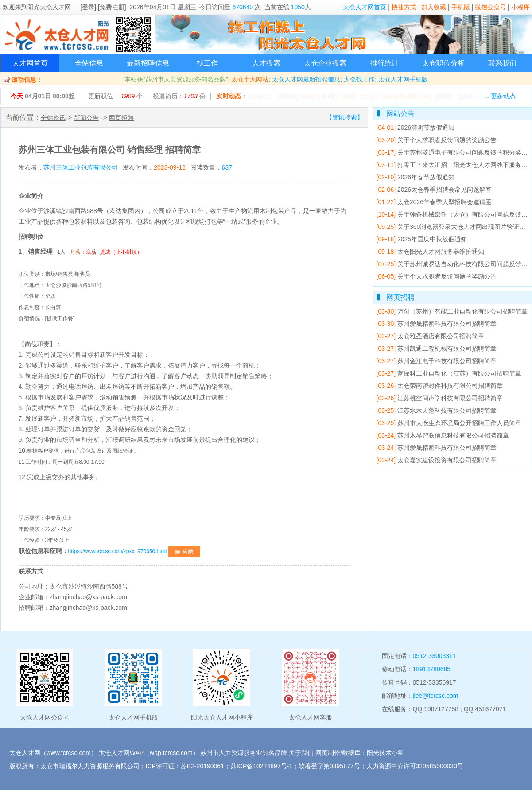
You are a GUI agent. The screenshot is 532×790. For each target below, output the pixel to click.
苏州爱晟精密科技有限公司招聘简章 (437, 324)
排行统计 (384, 63)
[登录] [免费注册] (103, 7)
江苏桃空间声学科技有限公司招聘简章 (440, 398)
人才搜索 (266, 63)
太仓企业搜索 (325, 63)
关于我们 (301, 753)
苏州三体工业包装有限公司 (81, 167)
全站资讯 (53, 118)
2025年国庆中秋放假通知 (422, 239)
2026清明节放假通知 (416, 128)
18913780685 (432, 669)
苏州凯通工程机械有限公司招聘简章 (437, 349)
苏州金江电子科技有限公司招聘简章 (437, 361)
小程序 (520, 7)
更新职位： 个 (115, 96)
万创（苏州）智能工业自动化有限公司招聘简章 (452, 311)
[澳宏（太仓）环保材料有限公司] (387, 97)
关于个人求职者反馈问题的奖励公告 (437, 140)
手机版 (461, 7)
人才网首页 (30, 63)
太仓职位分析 (443, 63)
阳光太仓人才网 (49, 7)
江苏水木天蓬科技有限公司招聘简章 (437, 410)
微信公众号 (490, 7)
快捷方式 (404, 7)
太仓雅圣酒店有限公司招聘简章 (430, 336)
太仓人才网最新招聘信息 (306, 79)
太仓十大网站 (250, 79)
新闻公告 (86, 118)
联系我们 (502, 63)
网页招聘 (121, 118)
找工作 (207, 63)
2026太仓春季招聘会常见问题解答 (434, 190)
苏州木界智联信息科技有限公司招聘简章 (443, 435)
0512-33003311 (435, 656)
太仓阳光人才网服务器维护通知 (430, 252)
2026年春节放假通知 (416, 177)
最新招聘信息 (148, 63)
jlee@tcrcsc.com (436, 696)
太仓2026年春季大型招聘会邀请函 (434, 202)
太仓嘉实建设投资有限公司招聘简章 (437, 460)
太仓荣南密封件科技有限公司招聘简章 (440, 386)
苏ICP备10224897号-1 (261, 766)
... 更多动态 (500, 96)
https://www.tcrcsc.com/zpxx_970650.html (134, 551)
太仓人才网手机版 (403, 79)
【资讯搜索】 (345, 117)
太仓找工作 (359, 79)
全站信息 (89, 63)
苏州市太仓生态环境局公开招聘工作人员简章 (449, 423)
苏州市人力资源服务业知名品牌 (244, 753)
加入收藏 (434, 7)
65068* (308, 97)
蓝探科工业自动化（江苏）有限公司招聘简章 (449, 373)
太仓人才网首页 (365, 7)
